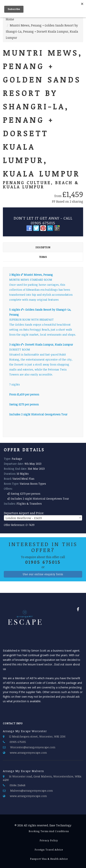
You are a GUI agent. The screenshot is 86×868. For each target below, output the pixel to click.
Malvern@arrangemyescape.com (31, 791)
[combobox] (43, 518)
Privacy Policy (49, 840)
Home (10, 19)
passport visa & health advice (49, 859)
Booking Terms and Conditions (49, 831)
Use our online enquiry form (43, 574)
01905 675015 (18, 742)
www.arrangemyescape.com (28, 753)
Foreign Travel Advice (49, 850)
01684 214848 (18, 785)
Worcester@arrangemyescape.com (33, 747)
